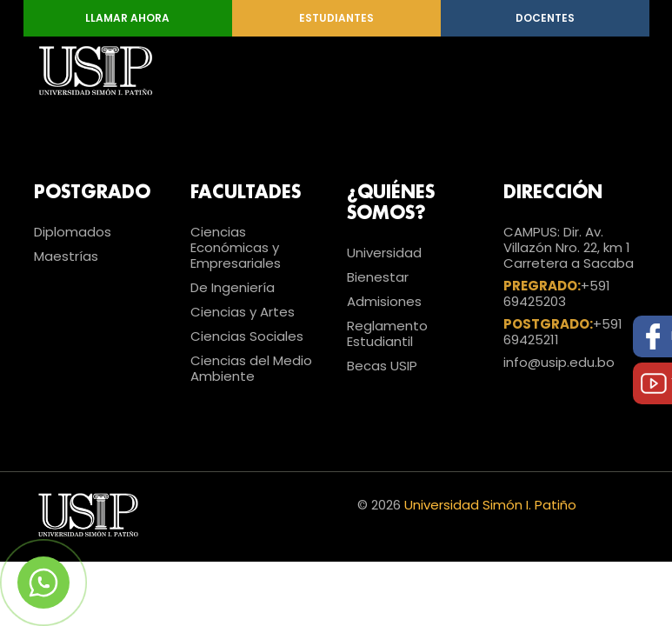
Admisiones (384, 301)
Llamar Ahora (127, 18)
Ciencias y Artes (243, 312)
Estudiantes (336, 18)
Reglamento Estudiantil (387, 333)
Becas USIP (382, 366)
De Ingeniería (233, 287)
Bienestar (378, 277)
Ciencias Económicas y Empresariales (236, 247)
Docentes (545, 18)
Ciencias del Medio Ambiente (251, 368)
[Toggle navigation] (615, 70)
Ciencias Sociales (247, 336)
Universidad (384, 253)
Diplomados (73, 232)
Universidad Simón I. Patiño (490, 505)
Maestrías (66, 256)
